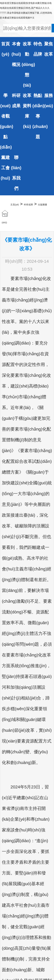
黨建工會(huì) (5, 168)
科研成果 (28, 205)
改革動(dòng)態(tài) (28, 64)
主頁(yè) (15, 205)
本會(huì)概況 (16, 54)
